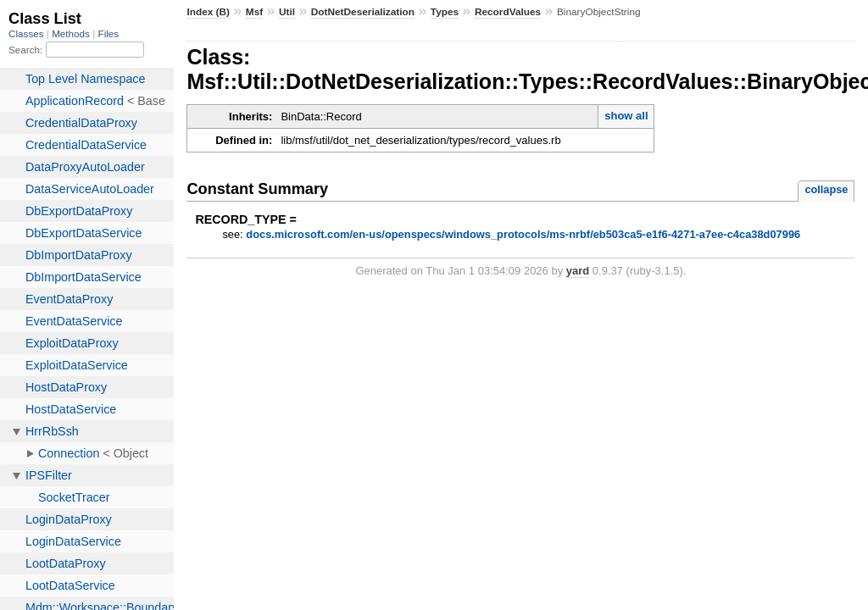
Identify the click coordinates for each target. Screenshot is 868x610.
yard (578, 271)
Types (445, 12)
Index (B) (208, 12)
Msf (254, 12)
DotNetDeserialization (363, 12)
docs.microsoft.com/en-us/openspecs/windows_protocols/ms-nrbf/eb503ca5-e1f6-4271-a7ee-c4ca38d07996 (523, 234)
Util (287, 12)
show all (626, 116)
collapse (826, 189)
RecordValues (508, 12)
